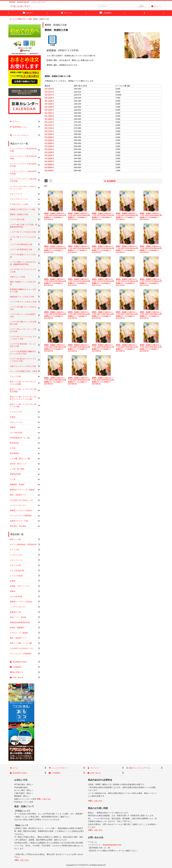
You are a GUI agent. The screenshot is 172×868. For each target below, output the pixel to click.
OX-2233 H (49, 149)
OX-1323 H (49, 104)
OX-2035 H (49, 143)
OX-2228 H (49, 146)
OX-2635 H (49, 164)
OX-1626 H (49, 119)
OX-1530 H (49, 116)
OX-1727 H (49, 125)
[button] (144, 13)
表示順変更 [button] (110, 181)
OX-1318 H (49, 101)
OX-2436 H (49, 158)
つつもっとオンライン (20, 6)
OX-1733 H (49, 131)
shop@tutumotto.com (112, 845)
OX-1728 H (49, 128)
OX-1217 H (49, 95)
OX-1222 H (49, 98)
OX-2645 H (49, 171)
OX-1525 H (49, 113)
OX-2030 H (49, 140)
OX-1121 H (49, 92)
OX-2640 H (49, 167)
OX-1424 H (49, 110)
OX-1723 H (49, 122)
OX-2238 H (49, 152)
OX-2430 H (49, 155)
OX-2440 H (49, 161)
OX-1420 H (49, 107)
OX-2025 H (49, 137)
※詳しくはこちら (44, 799)
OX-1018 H (49, 89)
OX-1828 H (49, 134)
